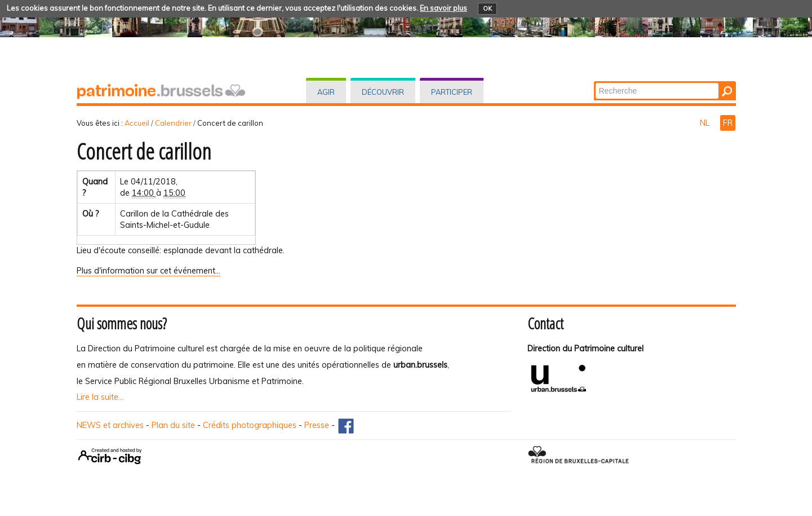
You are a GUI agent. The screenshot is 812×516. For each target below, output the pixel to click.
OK (487, 8)
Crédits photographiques (250, 425)
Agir (326, 92)
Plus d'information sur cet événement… (148, 271)
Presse (317, 425)
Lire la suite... (100, 397)
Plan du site (173, 425)
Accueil (137, 123)
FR (728, 123)
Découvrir (383, 92)
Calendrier (173, 123)
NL (706, 123)
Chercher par (594, 82)
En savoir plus (443, 8)
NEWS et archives (110, 425)
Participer (452, 92)
